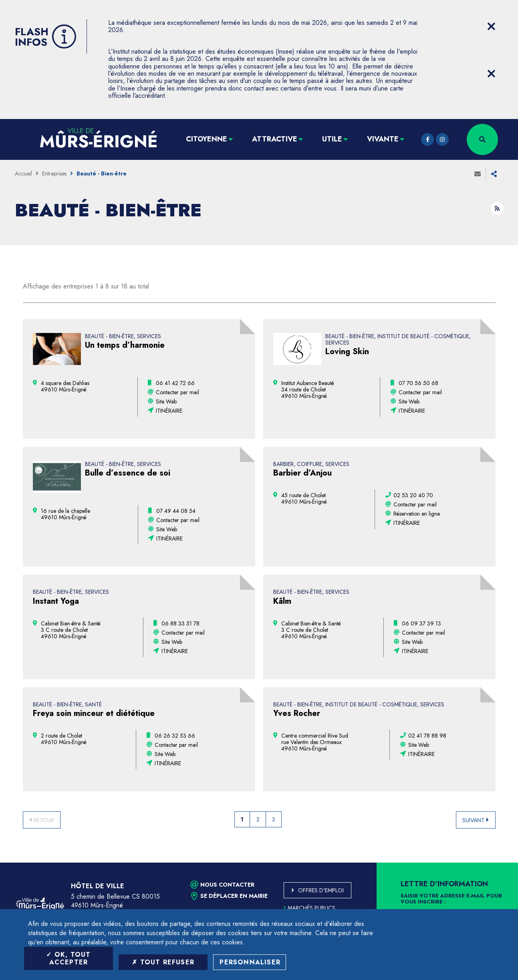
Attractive (275, 139)
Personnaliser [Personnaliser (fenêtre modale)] (250, 962)
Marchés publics (309, 908)
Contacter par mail (177, 392)
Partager (494, 174)
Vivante (383, 139)
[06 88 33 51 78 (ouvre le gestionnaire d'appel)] (180, 623)
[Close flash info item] (492, 26)
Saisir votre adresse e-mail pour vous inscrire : (451, 899)
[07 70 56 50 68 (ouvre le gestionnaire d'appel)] (418, 383)
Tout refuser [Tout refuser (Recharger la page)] (163, 962)
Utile (332, 139)
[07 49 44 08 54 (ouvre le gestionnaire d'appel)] (176, 511)
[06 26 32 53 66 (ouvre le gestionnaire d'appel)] (175, 736)
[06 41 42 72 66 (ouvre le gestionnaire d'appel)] (175, 383)
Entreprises (54, 173)
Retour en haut (494, 863)
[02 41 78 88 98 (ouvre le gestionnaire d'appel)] (427, 736)
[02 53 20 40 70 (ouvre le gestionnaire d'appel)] (413, 495)
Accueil (23, 173)
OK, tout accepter (68, 958)
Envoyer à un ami (478, 174)
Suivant (473, 820)
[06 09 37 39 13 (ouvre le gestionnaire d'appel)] (421, 623)
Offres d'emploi (321, 890)
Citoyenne (207, 139)
